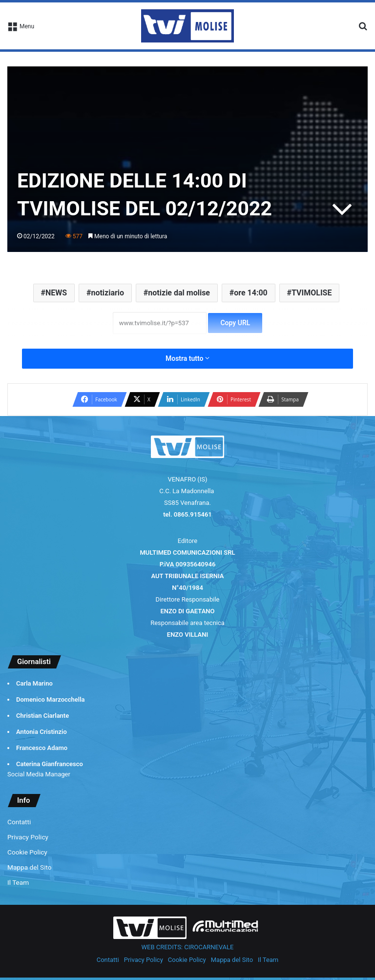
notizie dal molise (179, 293)
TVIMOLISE (312, 293)
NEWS (56, 293)
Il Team (18, 882)
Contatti (19, 822)
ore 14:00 (251, 293)
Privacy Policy (28, 837)
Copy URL (235, 323)
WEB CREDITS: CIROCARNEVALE (188, 947)
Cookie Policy (27, 852)
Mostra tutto (187, 358)
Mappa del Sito (30, 867)
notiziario (107, 293)
